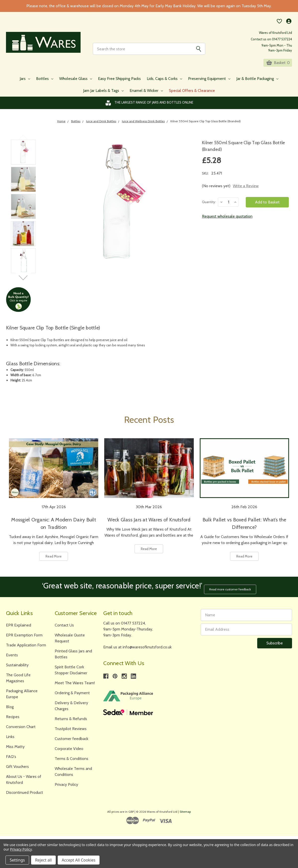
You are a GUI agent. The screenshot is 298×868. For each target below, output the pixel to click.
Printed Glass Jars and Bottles (73, 656)
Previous (23, 142)
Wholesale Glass (76, 84)
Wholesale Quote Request (70, 641)
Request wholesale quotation (227, 221)
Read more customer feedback (232, 591)
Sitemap (185, 814)
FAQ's (11, 759)
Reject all (43, 860)
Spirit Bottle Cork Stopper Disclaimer (71, 672)
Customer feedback (72, 741)
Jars (25, 84)
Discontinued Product (25, 795)
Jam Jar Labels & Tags (103, 95)
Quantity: (209, 207)
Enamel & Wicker (146, 95)
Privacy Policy (66, 787)
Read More (54, 561)
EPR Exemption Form (24, 638)
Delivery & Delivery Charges (71, 708)
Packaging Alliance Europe (22, 696)
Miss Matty (15, 749)
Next (23, 283)
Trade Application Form (26, 648)
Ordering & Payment (72, 695)
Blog (10, 709)
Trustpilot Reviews (71, 731)
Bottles (45, 84)
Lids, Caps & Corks (164, 84)
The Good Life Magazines (18, 680)
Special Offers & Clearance (192, 95)
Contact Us (64, 628)
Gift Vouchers (17, 769)
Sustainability (17, 667)
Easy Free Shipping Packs (119, 84)
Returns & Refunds (71, 721)
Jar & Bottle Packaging (257, 84)
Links (10, 739)
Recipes (13, 719)
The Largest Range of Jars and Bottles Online (149, 108)
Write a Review (246, 191)
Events (12, 657)
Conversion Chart (21, 729)
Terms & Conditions (72, 761)
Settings (17, 860)
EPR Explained (19, 628)
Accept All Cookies (79, 860)
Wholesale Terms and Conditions (73, 774)
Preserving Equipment (209, 84)
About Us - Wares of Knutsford (24, 782)
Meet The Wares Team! (75, 685)
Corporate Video (69, 751)
